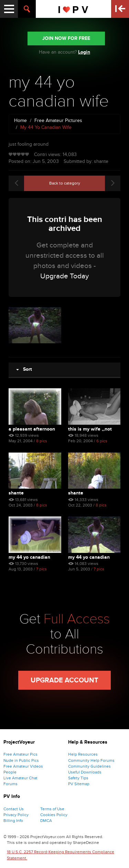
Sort (24, 369)
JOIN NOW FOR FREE (66, 38)
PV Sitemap (79, 784)
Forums (10, 784)
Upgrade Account (64, 680)
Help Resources (83, 754)
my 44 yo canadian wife (29, 557)
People (10, 772)
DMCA (46, 821)
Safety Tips (78, 778)
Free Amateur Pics (20, 754)
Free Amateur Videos (23, 766)
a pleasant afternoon (32, 429)
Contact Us (14, 809)
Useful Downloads (85, 772)
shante (16, 493)
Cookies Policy (54, 815)
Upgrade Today (64, 276)
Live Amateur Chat (20, 778)
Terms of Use (52, 809)
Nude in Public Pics (21, 760)
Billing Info (13, 821)
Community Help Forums (91, 760)
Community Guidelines (89, 766)
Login (84, 52)
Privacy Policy (16, 815)
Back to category (65, 183)
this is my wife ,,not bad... (90, 429)
